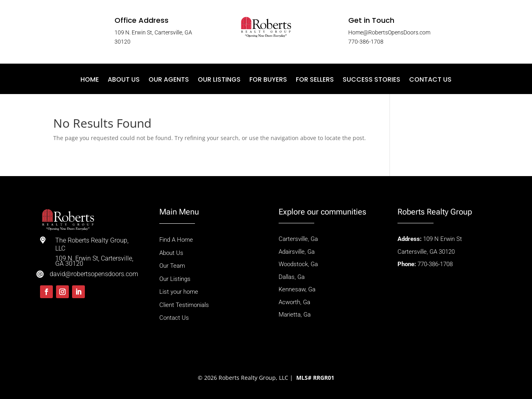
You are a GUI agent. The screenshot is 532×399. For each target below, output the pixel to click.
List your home (179, 292)
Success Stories (371, 80)
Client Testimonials (184, 305)
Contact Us (430, 80)
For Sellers (315, 80)
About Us (124, 80)
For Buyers (268, 80)
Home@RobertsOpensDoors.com (389, 32)
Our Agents (169, 80)
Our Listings (219, 80)
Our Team (172, 266)
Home (90, 80)
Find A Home (177, 240)
